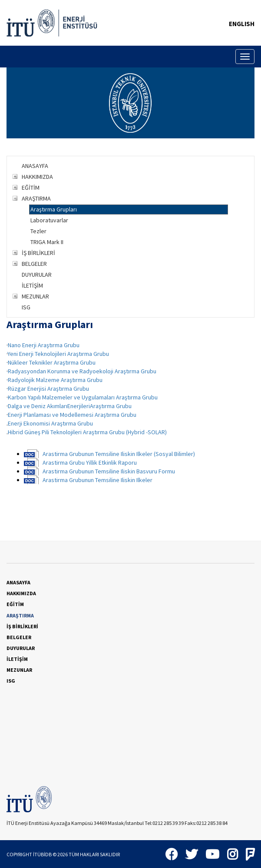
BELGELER (34, 264)
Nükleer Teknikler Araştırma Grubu (52, 362)
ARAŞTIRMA (36, 198)
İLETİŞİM (32, 285)
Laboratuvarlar (49, 220)
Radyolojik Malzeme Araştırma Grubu (55, 380)
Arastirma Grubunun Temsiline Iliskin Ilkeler (97, 480)
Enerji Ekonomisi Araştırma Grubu (50, 423)
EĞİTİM (31, 188)
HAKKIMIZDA (37, 177)
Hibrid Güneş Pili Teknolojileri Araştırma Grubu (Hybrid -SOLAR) (87, 432)
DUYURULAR (37, 275)
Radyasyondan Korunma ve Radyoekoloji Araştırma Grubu (82, 371)
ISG (26, 307)
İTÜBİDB (42, 854)
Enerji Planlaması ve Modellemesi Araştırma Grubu (72, 415)
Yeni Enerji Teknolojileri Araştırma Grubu (58, 354)
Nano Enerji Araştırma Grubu (44, 345)
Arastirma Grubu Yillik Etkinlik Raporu (90, 462)
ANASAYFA (35, 166)
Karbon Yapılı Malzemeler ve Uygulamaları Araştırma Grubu (83, 397)
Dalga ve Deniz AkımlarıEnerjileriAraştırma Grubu (70, 406)
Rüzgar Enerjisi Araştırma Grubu (48, 389)
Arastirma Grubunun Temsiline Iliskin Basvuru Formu (109, 471)
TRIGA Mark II (47, 242)
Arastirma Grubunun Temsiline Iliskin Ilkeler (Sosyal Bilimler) (119, 454)
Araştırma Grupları (54, 209)
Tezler (38, 231)
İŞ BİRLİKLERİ (38, 253)
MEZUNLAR (35, 296)
